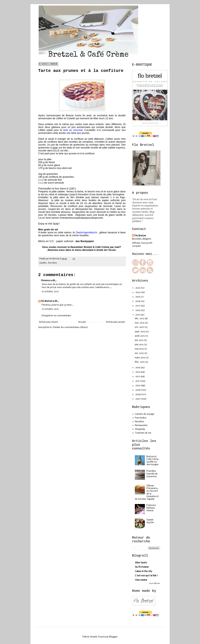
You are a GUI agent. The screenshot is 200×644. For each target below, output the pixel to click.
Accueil (82, 322)
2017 (138, 306)
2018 (138, 301)
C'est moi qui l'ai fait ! (146, 576)
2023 (138, 288)
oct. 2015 (140, 327)
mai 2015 (140, 349)
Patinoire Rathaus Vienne (151, 508)
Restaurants (141, 425)
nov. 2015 (140, 323)
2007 (138, 399)
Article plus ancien (116, 322)
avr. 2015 (140, 353)
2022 (138, 292)
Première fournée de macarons (152, 474)
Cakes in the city (144, 571)
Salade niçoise (150, 521)
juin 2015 (139, 345)
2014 (138, 368)
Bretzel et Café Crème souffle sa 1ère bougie (152, 461)
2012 (138, 377)
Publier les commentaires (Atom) (70, 327)
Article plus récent (48, 322)
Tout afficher (155, 583)
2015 (138, 315)
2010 (138, 386)
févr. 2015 (140, 362)
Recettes (53, 263)
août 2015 (140, 336)
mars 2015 (140, 358)
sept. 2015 (140, 332)
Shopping (140, 429)
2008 (138, 394)
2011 (138, 381)
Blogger (113, 637)
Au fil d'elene (142, 567)
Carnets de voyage (145, 414)
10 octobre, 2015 (50, 292)
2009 (138, 390)
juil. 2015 (139, 340)
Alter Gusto (141, 563)
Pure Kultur (141, 418)
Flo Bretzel (47, 301)
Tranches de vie (143, 433)
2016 (138, 310)
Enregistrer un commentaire (56, 316)
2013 (138, 372)
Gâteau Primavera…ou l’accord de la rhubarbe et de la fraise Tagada (147, 492)
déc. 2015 (140, 319)
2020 (138, 297)
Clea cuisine (141, 580)
